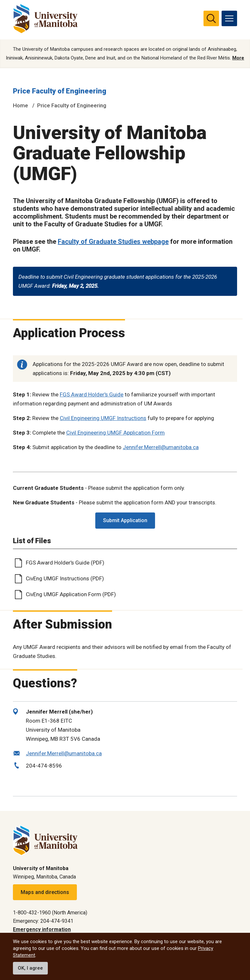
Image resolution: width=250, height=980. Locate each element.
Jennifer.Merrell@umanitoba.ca (161, 448)
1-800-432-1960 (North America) (50, 913)
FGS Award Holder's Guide (92, 395)
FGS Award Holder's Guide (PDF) (65, 563)
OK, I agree (30, 968)
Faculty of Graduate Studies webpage (113, 242)
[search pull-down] (211, 18)
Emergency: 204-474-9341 (43, 921)
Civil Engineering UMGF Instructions (103, 419)
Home (21, 106)
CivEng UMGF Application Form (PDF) (71, 595)
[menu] (229, 18)
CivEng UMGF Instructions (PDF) (65, 579)
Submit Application (125, 521)
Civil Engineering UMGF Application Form (115, 433)
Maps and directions (45, 892)
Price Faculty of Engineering (60, 92)
